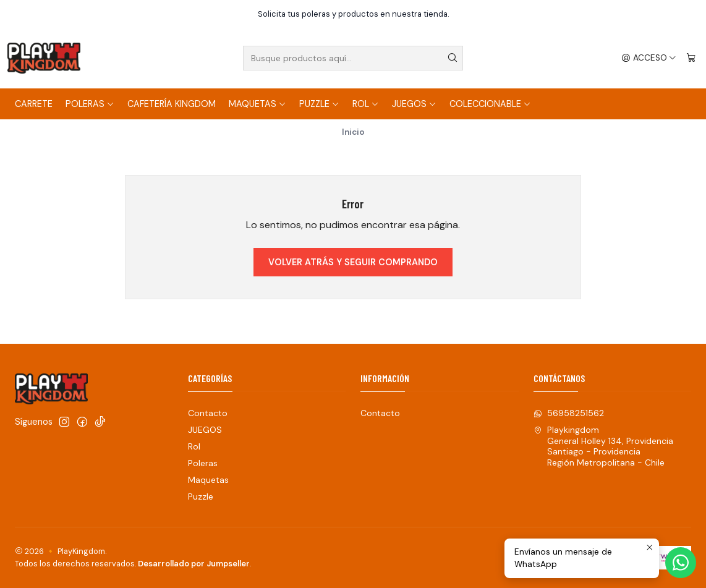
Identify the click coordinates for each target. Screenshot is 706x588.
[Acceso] (649, 58)
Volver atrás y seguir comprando (353, 262)
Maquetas (257, 104)
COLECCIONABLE (490, 104)
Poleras (90, 104)
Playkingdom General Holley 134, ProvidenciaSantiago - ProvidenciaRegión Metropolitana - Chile (603, 446)
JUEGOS (414, 104)
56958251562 (569, 413)
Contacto (208, 413)
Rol (366, 104)
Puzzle (319, 104)
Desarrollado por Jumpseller (194, 564)
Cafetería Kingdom (172, 104)
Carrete (34, 104)
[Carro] (691, 58)
